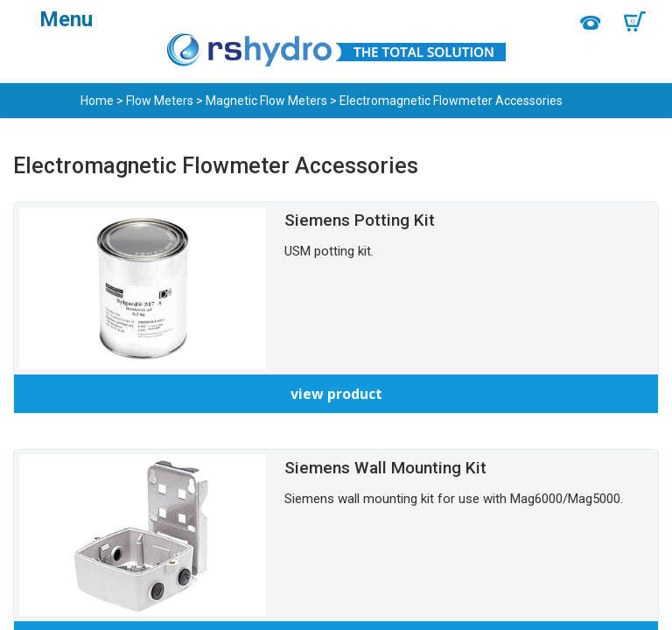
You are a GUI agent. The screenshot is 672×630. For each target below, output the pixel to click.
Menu (66, 19)
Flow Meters (160, 101)
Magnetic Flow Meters (266, 101)
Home (97, 101)
